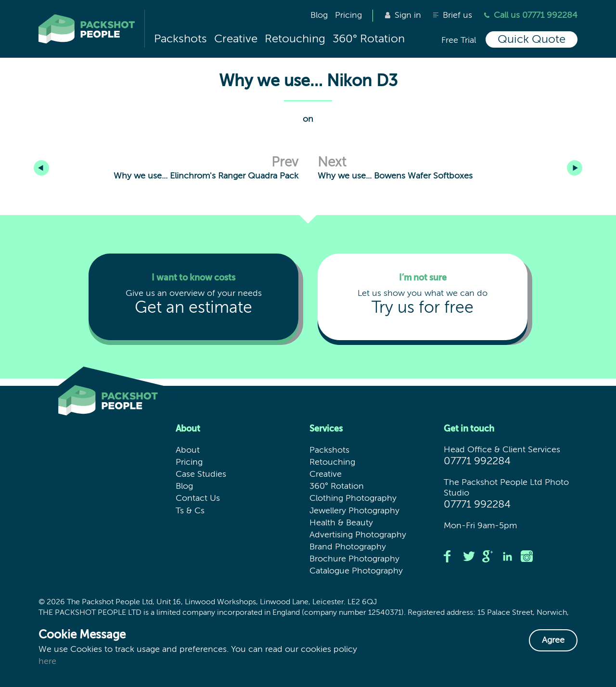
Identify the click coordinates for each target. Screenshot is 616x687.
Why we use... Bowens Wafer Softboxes (448, 168)
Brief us (453, 15)
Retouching (295, 39)
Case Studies (201, 474)
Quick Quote (532, 39)
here (47, 662)
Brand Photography (348, 547)
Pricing (348, 15)
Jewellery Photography (354, 511)
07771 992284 (477, 461)
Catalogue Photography (356, 571)
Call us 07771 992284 (531, 15)
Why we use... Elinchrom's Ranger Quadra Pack (216, 160)
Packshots (180, 39)
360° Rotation (369, 39)
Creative (236, 39)
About (188, 450)
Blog (319, 15)
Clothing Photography (353, 498)
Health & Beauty (341, 523)
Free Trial (459, 40)
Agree (553, 640)
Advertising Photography (358, 535)
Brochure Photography (354, 559)
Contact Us (198, 498)
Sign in (403, 15)
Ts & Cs (190, 511)
